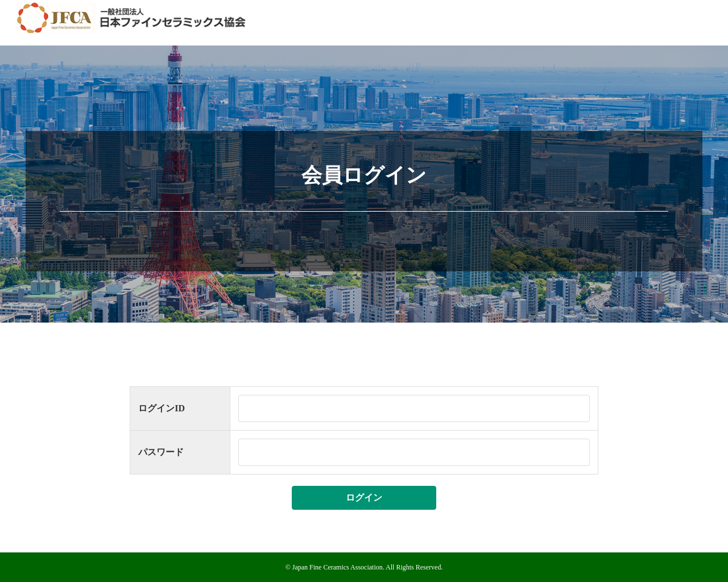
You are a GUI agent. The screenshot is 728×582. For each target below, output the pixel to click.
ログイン (364, 498)
